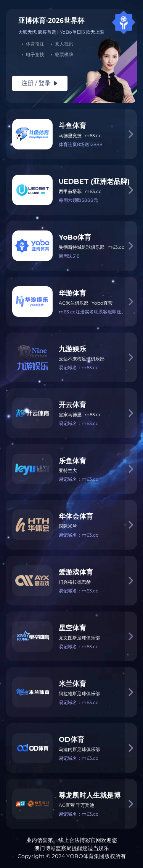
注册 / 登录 (40, 83)
